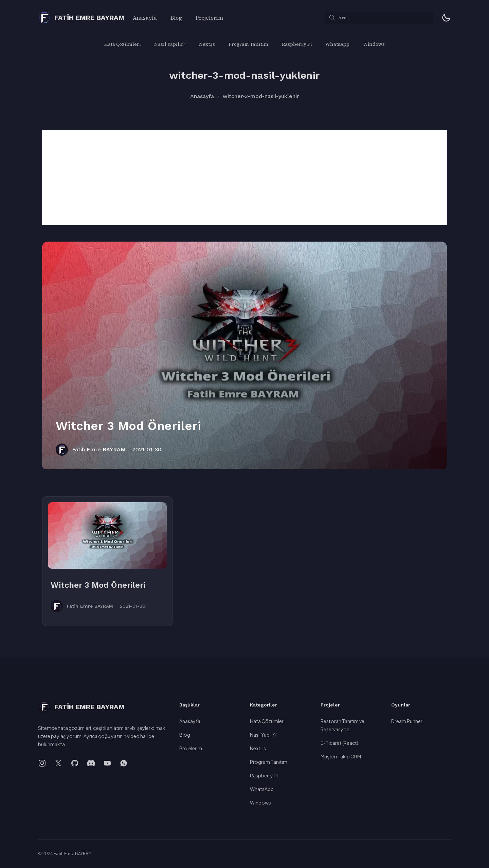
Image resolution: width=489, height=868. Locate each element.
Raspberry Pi (297, 44)
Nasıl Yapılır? (170, 44)
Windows (374, 44)
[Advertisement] (244, 178)
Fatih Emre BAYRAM (99, 449)
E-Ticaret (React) (339, 743)
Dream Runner (407, 721)
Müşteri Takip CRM (341, 756)
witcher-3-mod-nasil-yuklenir (261, 96)
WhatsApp (337, 44)
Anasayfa (145, 18)
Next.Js (207, 44)
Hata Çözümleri (122, 44)
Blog (176, 18)
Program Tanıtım (248, 44)
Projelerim (209, 18)
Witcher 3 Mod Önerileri (128, 426)
